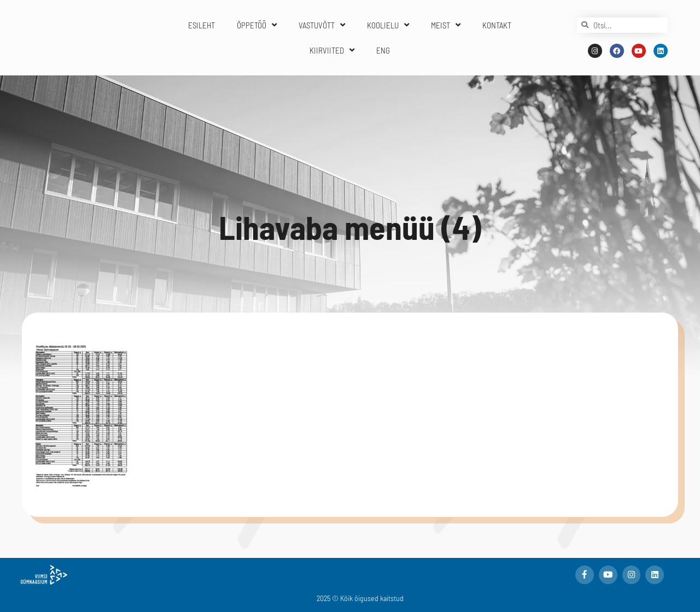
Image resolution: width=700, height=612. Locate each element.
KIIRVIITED (332, 50)
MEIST (446, 25)
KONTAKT (497, 25)
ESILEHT (202, 25)
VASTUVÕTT (322, 25)
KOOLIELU (388, 25)
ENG (383, 50)
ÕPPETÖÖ (257, 25)
